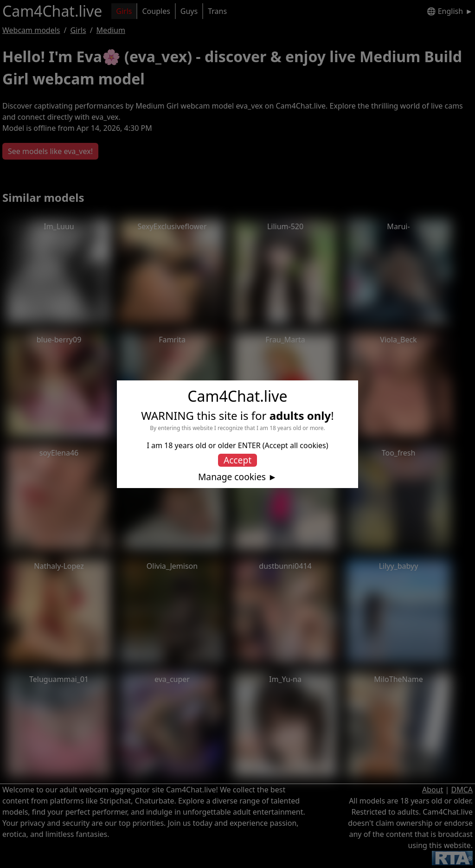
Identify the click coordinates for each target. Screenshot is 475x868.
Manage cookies (232, 477)
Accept (237, 460)
